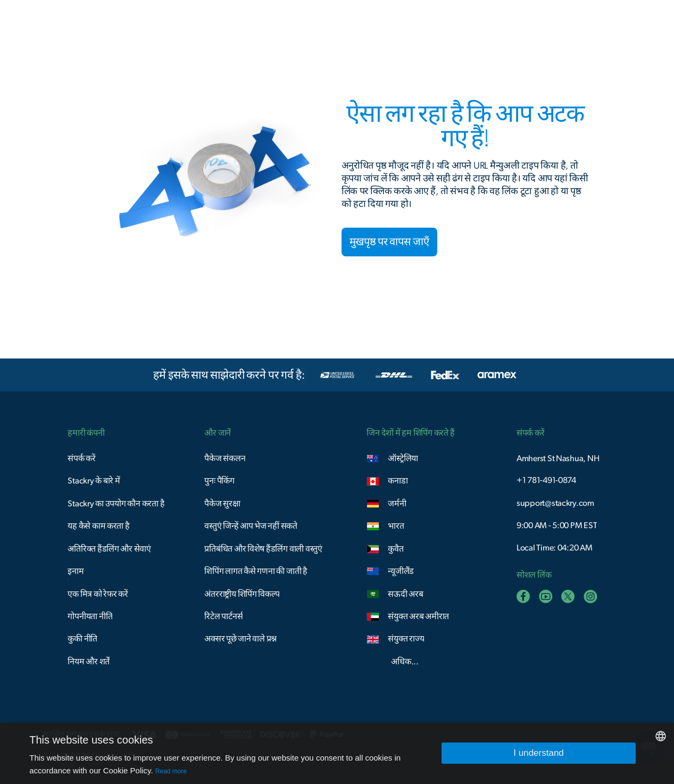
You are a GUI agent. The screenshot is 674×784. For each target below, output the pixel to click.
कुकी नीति (82, 639)
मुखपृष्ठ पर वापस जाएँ (389, 242)
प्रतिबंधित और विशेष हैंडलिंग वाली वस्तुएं (263, 549)
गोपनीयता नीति (90, 616)
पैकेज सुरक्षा (222, 504)
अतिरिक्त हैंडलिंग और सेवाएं (109, 549)
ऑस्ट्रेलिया (403, 458)
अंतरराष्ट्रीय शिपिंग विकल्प (242, 594)
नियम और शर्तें (89, 662)
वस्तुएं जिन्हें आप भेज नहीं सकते (251, 526)
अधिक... (405, 662)
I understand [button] (539, 753)
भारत (396, 526)
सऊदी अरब (405, 594)
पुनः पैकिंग (219, 481)
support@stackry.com (555, 503)
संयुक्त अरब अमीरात (418, 616)
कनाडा (398, 481)
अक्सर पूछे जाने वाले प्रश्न (240, 639)
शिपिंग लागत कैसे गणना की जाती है (256, 571)
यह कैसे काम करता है (98, 526)
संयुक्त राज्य (406, 639)
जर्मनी (397, 504)
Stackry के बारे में (94, 481)
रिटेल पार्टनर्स (223, 616)
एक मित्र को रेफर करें (98, 594)
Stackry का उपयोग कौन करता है (116, 504)
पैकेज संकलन (225, 458)
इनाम (76, 571)
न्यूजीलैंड (401, 571)
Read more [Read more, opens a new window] (171, 771)
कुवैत (396, 549)
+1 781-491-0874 (546, 480)
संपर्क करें (81, 458)
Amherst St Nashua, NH (558, 458)
